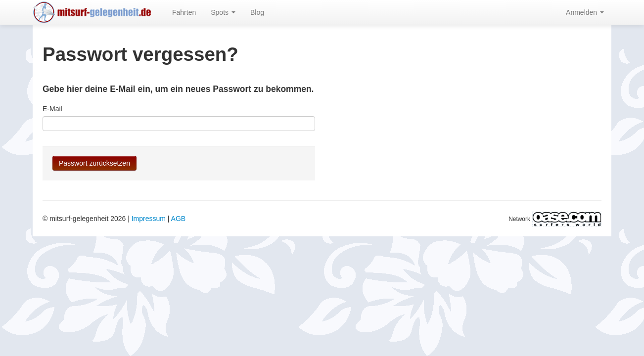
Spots (223, 12)
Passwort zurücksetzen (94, 163)
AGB (179, 219)
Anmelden (585, 12)
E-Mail (52, 109)
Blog (257, 12)
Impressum (149, 219)
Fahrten (184, 12)
